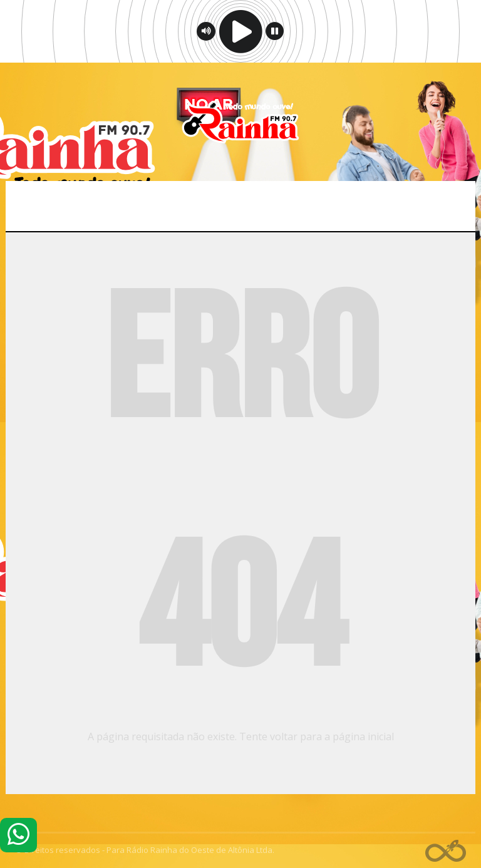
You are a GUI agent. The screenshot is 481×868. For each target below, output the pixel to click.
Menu (241, 206)
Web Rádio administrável (446, 851)
